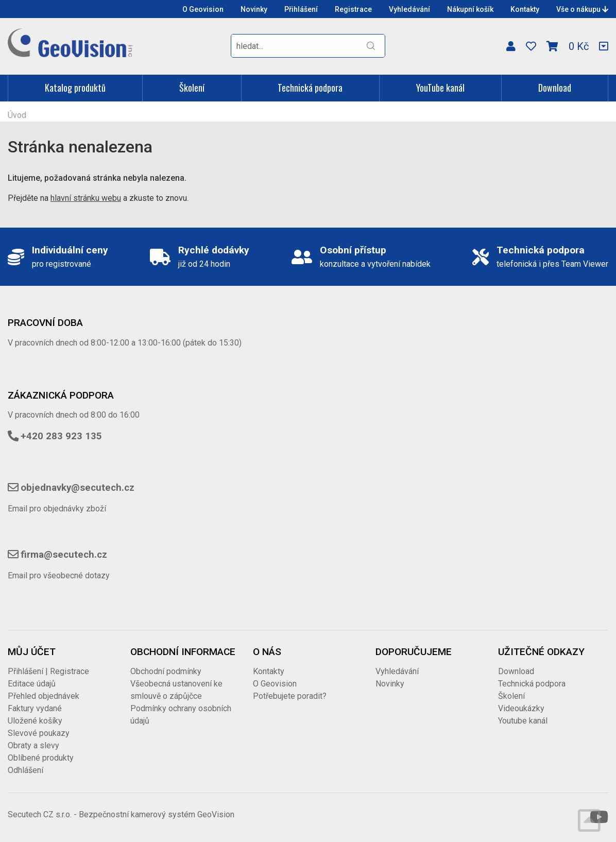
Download (555, 88)
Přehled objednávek (44, 696)
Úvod (17, 115)
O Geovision (203, 9)
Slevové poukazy (39, 733)
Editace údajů (32, 684)
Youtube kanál (523, 721)
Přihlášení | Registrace (48, 671)
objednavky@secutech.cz (78, 488)
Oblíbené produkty (41, 758)
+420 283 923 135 (61, 436)
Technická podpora (310, 88)
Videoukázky (521, 708)
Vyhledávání (409, 9)
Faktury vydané (35, 708)
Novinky (254, 9)
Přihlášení (301, 9)
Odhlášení (25, 770)
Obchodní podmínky (166, 671)
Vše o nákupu (582, 9)
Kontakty (525, 9)
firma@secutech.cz (64, 555)
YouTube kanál (440, 88)
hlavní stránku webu (86, 198)
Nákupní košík (470, 9)
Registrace (353, 9)
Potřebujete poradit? (290, 696)
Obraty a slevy (33, 745)
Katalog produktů (75, 88)
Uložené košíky (35, 721)
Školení (192, 88)
